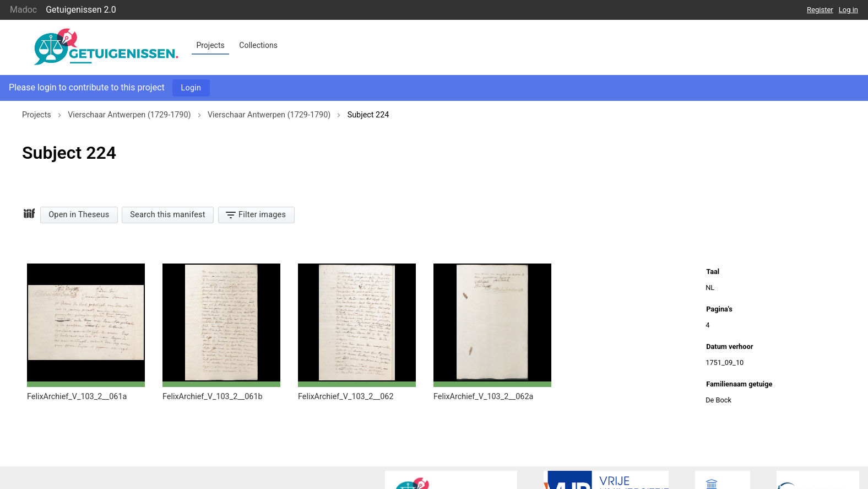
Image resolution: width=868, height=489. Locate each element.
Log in (848, 10)
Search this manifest (167, 215)
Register (820, 10)
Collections (258, 45)
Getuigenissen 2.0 (81, 10)
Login (191, 88)
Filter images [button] (255, 214)
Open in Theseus (79, 215)
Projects (210, 45)
